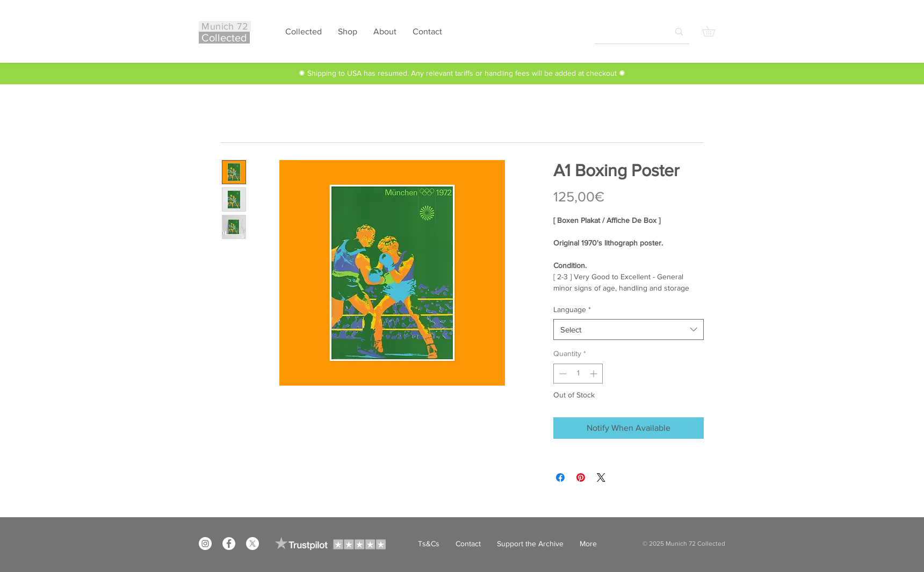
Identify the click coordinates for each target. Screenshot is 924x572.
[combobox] (629, 330)
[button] (714, 31)
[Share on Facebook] (560, 477)
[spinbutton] (578, 374)
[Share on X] (601, 477)
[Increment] (594, 374)
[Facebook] (229, 544)
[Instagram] (205, 544)
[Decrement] (562, 374)
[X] (252, 544)
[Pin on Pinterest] (581, 477)
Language (572, 309)
